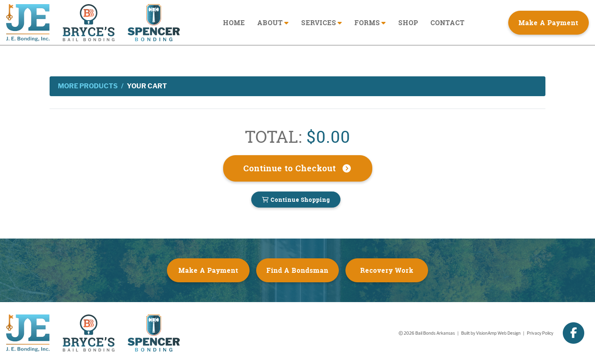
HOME (234, 23)
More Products (88, 86)
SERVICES (322, 23)
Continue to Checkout (298, 168)
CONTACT (448, 23)
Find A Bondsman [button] (297, 270)
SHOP (408, 23)
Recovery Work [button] (387, 270)
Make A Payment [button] (549, 23)
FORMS (370, 23)
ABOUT (273, 23)
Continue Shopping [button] (296, 200)
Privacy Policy (540, 333)
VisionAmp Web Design (498, 333)
